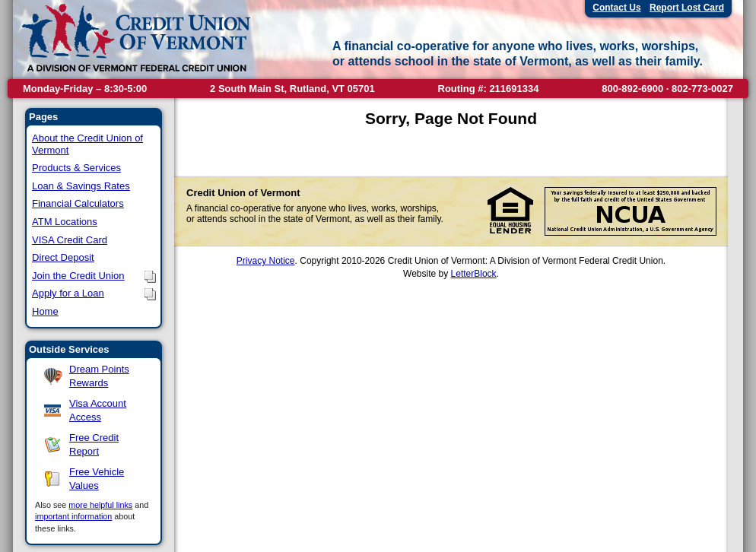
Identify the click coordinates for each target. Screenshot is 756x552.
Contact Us (616, 8)
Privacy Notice (266, 261)
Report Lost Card (687, 8)
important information (73, 516)
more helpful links (100, 505)
